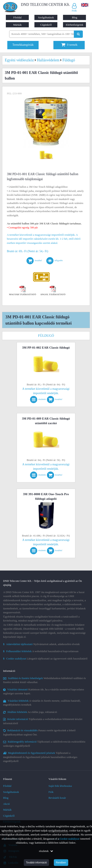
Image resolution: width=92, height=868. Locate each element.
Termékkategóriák (23, 45)
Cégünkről (46, 25)
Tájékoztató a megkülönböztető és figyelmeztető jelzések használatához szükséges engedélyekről (40, 757)
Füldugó (46, 336)
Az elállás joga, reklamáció (30, 712)
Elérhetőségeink (75, 25)
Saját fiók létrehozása (60, 786)
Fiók (51, 792)
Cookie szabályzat (70, 839)
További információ (36, 863)
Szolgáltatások (46, 17)
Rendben (61, 863)
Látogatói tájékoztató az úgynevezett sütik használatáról (45, 659)
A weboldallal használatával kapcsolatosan (41, 651)
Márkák (17, 25)
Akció (6, 804)
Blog (75, 17)
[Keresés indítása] (78, 34)
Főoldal (18, 17)
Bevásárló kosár (57, 798)
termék (69, 45)
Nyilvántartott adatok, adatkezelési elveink (41, 644)
